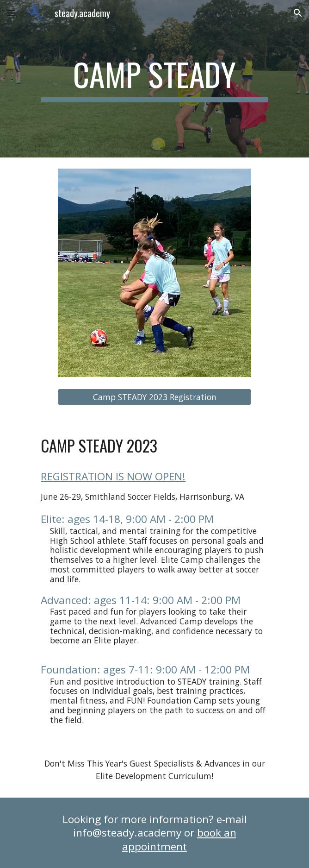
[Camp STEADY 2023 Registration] (154, 397)
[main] (154, 79)
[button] (11, 13)
